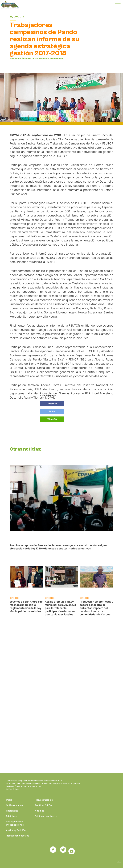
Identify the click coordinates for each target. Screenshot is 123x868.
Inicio (9, 800)
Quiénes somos (14, 805)
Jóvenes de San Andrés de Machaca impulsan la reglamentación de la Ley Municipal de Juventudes (26, 606)
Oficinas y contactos (46, 816)
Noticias (39, 811)
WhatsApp (52, 419)
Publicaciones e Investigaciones (15, 823)
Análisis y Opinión (16, 830)
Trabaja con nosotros (18, 836)
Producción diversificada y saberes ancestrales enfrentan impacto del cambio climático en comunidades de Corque (96, 608)
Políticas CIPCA (43, 805)
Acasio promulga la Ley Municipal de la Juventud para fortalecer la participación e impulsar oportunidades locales (60, 608)
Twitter (52, 411)
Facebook (52, 404)
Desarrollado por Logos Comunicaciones (119, 861)
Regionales (12, 811)
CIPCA (10, 5)
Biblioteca (12, 816)
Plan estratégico (44, 800)
